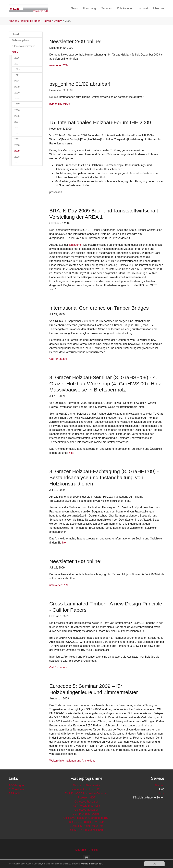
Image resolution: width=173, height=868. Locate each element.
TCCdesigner (17, 785)
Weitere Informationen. (92, 864)
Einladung (75, 245)
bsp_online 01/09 (60, 104)
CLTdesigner (16, 789)
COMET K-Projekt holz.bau (87, 830)
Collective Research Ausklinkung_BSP (86, 818)
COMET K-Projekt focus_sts (86, 826)
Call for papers (58, 359)
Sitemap (159, 785)
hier (71, 453)
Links (161, 794)
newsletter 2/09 (59, 65)
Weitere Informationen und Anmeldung (72, 761)
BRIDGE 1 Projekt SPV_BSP (86, 822)
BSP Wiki (14, 794)
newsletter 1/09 (59, 585)
